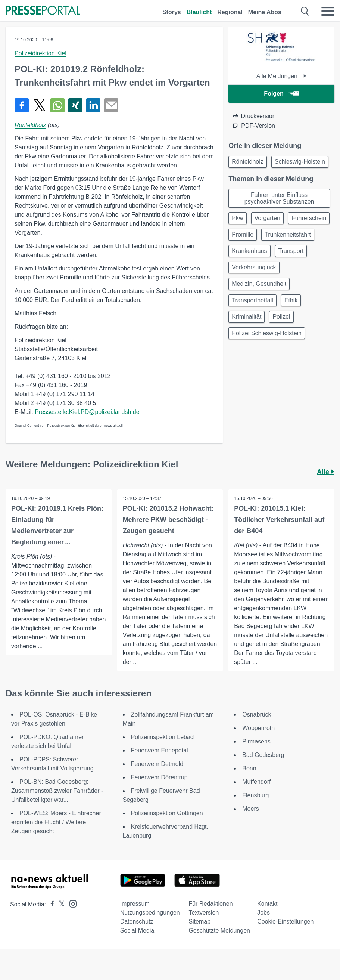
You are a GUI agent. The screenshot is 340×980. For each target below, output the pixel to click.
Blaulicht (199, 12)
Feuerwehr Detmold (157, 764)
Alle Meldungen (282, 76)
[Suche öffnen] (305, 11)
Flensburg (255, 795)
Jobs (263, 913)
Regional (230, 12)
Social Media (137, 930)
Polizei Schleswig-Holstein (267, 333)
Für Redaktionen (210, 904)
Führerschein (309, 218)
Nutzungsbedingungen (150, 913)
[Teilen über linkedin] (93, 105)
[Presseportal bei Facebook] (50, 904)
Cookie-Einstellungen (285, 922)
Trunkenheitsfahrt (288, 234)
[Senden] (111, 105)
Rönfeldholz (30, 125)
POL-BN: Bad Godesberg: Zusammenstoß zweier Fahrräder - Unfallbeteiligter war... (57, 791)
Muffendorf (256, 782)
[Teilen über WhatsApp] (57, 105)
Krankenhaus (249, 251)
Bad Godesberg (263, 755)
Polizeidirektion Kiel (40, 53)
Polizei (281, 317)
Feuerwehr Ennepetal (160, 750)
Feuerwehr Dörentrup (159, 777)
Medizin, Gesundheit (259, 284)
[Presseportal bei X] (60, 904)
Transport (291, 251)
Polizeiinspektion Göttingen (167, 813)
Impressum (135, 904)
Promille (243, 234)
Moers (250, 809)
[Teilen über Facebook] (22, 105)
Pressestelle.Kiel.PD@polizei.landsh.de (87, 412)
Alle (326, 472)
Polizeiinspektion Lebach (164, 737)
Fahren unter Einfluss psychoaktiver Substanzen (279, 198)
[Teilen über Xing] (75, 105)
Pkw (237, 218)
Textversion (204, 913)
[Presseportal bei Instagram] (71, 903)
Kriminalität (247, 317)
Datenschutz (137, 922)
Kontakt (267, 904)
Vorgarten (267, 218)
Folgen (281, 94)
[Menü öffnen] (328, 11)
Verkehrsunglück (254, 267)
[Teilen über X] (40, 105)
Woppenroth (258, 728)
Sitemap (199, 922)
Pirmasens (256, 741)
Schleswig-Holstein (300, 162)
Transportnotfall (252, 300)
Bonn (249, 768)
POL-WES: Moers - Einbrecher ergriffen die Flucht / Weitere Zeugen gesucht (56, 822)
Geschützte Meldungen (219, 930)
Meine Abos (265, 12)
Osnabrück (257, 715)
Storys (172, 12)
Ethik (291, 300)
